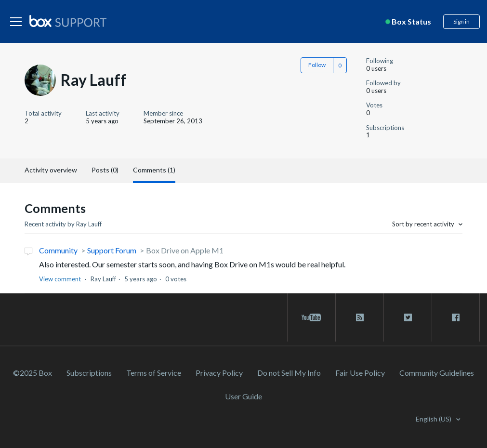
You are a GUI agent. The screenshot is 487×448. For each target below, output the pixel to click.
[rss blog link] (360, 317)
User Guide (243, 396)
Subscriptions (89, 373)
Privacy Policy (219, 373)
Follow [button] (317, 65)
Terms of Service (154, 373)
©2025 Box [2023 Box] (33, 373)
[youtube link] (311, 317)
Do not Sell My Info (289, 373)
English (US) (434, 419)
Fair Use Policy (360, 373)
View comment (60, 279)
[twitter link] (408, 317)
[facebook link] (456, 317)
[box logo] (68, 21)
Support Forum (112, 250)
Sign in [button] (461, 21)
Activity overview (51, 170)
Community (58, 250)
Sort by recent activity (424, 224)
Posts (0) (105, 170)
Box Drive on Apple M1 (185, 250)
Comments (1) (154, 170)
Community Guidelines (437, 373)
